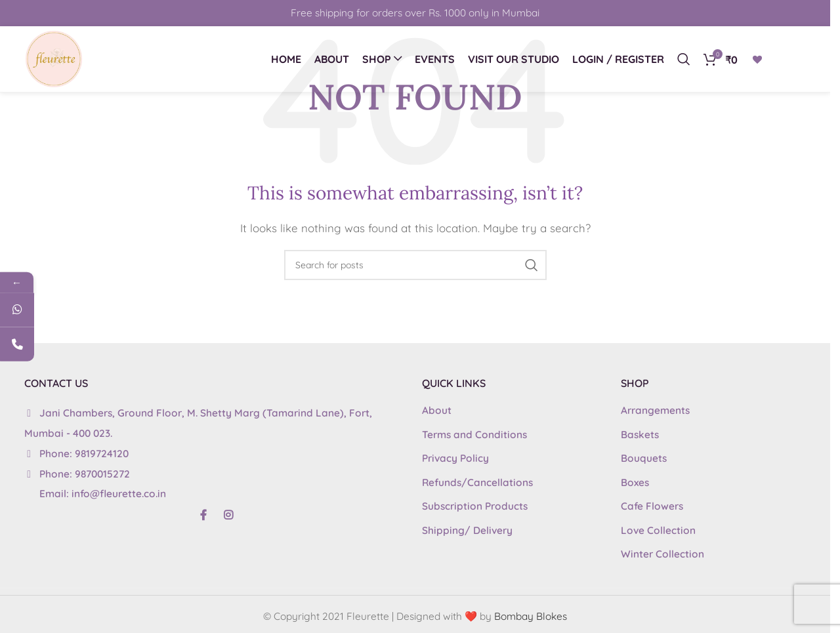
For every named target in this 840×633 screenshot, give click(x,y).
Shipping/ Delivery (467, 530)
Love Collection (658, 530)
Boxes (635, 482)
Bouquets (644, 458)
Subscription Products (475, 506)
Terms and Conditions (474, 435)
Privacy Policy (455, 458)
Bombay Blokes (531, 616)
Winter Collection (662, 554)
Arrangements (655, 410)
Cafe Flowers (652, 506)
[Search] (684, 59)
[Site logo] (54, 58)
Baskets (640, 435)
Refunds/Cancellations (477, 482)
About (437, 410)
